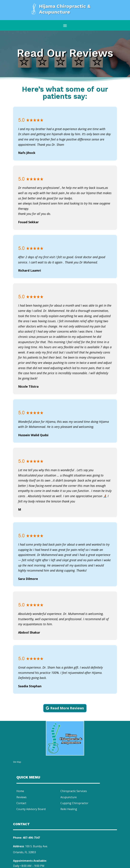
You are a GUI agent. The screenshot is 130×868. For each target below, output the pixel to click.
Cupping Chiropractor (74, 803)
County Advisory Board (31, 809)
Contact (21, 803)
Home (20, 791)
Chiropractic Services (74, 791)
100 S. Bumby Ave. (36, 846)
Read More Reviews (67, 708)
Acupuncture (69, 797)
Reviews (21, 797)
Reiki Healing (69, 809)
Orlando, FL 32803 (24, 852)
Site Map (17, 762)
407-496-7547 (31, 838)
